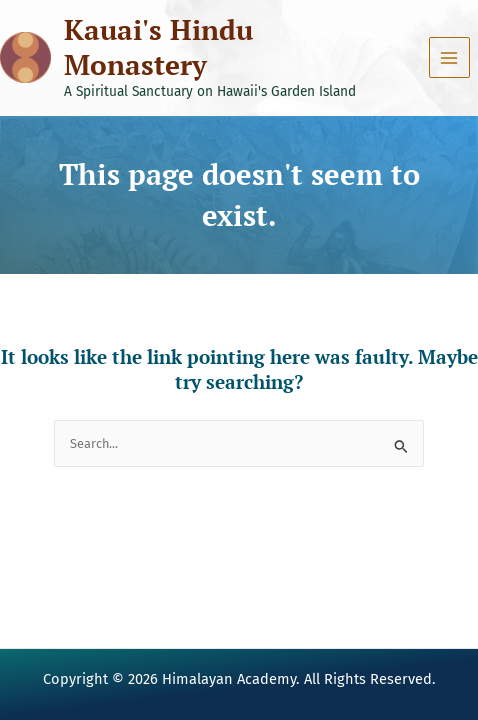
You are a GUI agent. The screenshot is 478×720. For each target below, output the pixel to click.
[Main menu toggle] (449, 57)
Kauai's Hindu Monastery (158, 47)
